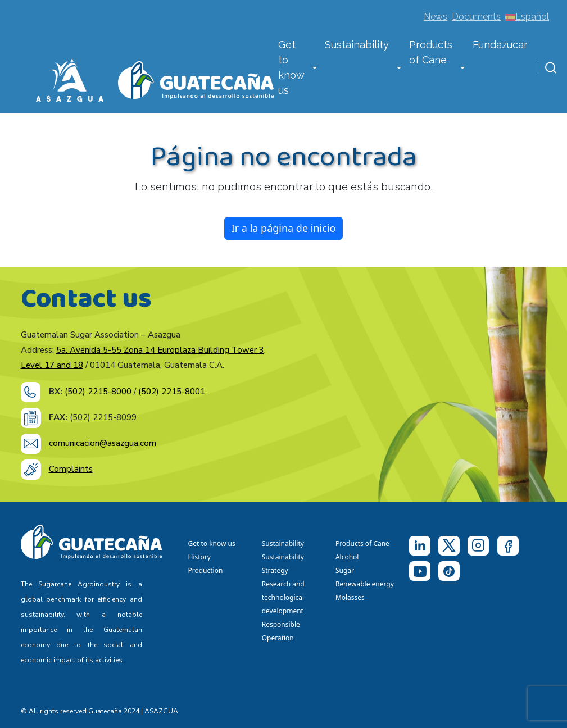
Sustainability (357, 45)
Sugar (345, 570)
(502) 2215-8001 (173, 392)
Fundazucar (500, 45)
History (199, 557)
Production (206, 570)
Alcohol (347, 557)
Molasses (350, 597)
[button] (315, 69)
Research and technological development (285, 597)
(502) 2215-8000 (98, 392)
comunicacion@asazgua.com (103, 443)
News (436, 17)
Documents (476, 17)
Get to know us (291, 67)
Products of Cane (431, 52)
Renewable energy (366, 584)
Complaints (71, 469)
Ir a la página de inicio (284, 228)
